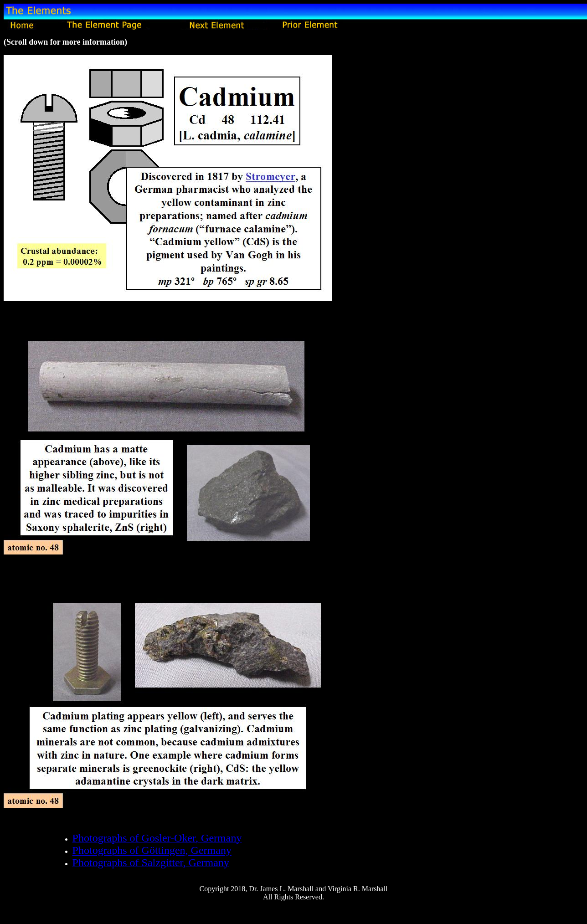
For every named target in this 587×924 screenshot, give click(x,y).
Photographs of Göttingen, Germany (152, 850)
